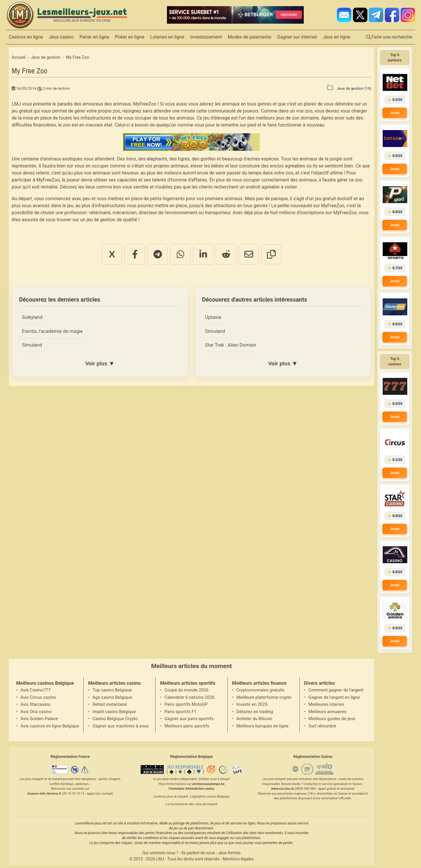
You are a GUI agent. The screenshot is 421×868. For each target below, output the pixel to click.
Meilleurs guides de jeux (332, 719)
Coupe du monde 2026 (186, 690)
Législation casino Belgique (210, 797)
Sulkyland (32, 317)
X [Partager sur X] (112, 254)
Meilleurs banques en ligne (263, 726)
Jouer (395, 113)
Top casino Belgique (112, 690)
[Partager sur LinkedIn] (203, 254)
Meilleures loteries (326, 704)
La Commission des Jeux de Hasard (191, 804)
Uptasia (213, 317)
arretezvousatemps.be (208, 784)
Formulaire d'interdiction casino (191, 789)
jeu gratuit (22, 111)
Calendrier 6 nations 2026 (189, 697)
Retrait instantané (110, 704)
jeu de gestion (101, 220)
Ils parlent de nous (198, 853)
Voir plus (100, 364)
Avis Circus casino (38, 697)
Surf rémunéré (322, 726)
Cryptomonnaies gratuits (260, 690)
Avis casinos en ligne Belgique (50, 726)
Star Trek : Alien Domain (231, 345)
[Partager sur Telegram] (158, 254)
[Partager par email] (249, 254)
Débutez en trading (255, 712)
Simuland (32, 345)
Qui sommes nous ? (160, 853)
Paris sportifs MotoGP (186, 704)
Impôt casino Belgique (114, 712)
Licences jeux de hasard (171, 797)
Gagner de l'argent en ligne (334, 697)
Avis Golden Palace (39, 719)
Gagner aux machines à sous (120, 726)
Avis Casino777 (36, 690)
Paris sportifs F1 (180, 712)
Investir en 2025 (252, 704)
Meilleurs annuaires (327, 712)
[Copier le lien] (271, 254)
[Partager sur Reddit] (226, 254)
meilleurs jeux (270, 118)
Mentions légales (238, 859)
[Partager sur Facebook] (135, 254)
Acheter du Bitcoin (254, 719)
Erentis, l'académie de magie (52, 331)
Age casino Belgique (112, 697)
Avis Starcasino (36, 704)
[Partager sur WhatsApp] (180, 254)
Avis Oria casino (36, 712)
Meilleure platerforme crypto (264, 697)
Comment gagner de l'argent (336, 690)
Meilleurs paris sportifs (187, 726)
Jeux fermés (229, 853)
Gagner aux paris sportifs (189, 719)
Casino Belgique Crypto (115, 719)
